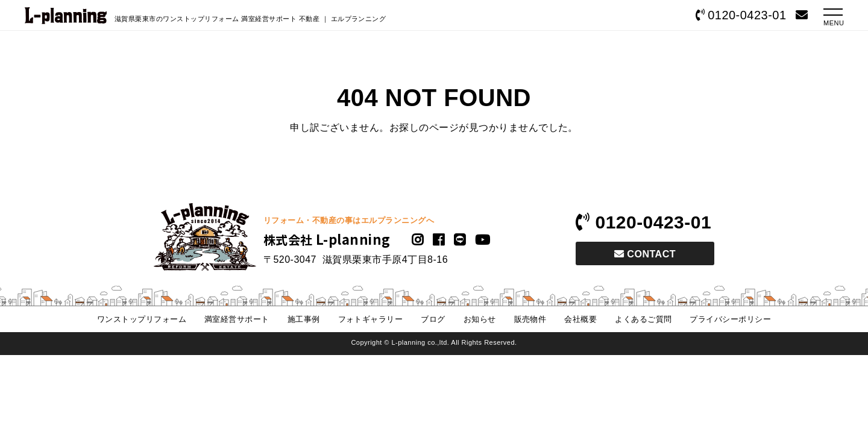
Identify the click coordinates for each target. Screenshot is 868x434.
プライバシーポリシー (731, 319)
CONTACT (645, 254)
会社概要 (581, 319)
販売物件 (530, 319)
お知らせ (480, 319)
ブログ (433, 319)
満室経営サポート (237, 319)
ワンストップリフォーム (141, 319)
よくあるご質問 (643, 319)
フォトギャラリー (370, 319)
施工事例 (303, 319)
